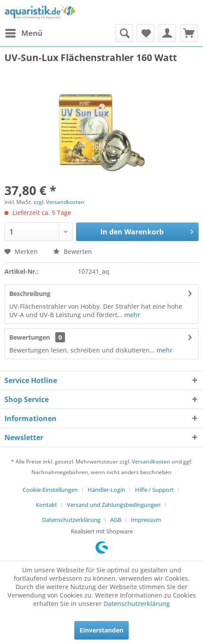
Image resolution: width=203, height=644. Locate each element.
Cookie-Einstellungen (50, 490)
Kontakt (46, 505)
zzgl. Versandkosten (59, 202)
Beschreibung (30, 293)
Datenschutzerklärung (71, 520)
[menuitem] (23, 33)
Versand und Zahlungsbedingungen (114, 505)
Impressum (146, 520)
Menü (24, 32)
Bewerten (73, 251)
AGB (116, 520)
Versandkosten (151, 462)
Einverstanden (101, 630)
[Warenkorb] (189, 33)
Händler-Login (106, 490)
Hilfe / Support (154, 490)
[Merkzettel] (146, 33)
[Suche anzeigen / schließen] (124, 33)
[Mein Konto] (167, 33)
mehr (131, 315)
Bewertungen (30, 337)
